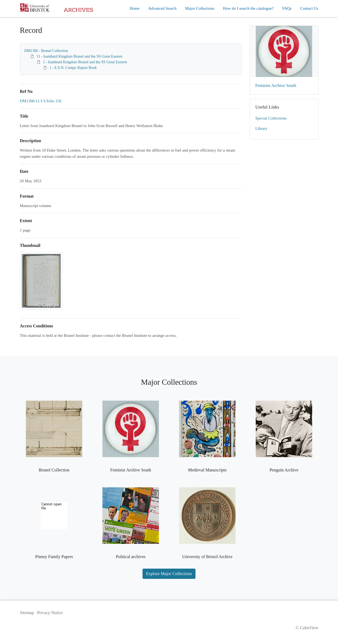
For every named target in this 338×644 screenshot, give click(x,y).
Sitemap (27, 613)
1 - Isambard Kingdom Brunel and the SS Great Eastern (85, 62)
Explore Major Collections (169, 574)
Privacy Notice (50, 613)
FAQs (287, 8)
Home (135, 8)
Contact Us (309, 8)
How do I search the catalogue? (248, 8)
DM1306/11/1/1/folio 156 (41, 101)
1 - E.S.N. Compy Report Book (73, 68)
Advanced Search (162, 8)
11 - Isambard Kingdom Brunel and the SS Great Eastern (79, 56)
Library (261, 128)
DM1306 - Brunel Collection (46, 51)
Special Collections (271, 118)
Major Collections (200, 8)
